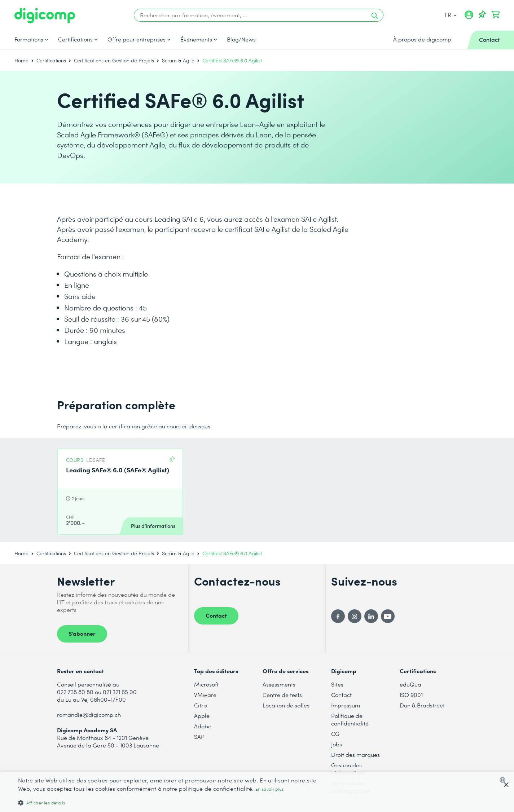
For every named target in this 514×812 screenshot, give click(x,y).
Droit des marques (355, 754)
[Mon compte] (469, 17)
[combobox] (504, 780)
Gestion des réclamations (348, 769)
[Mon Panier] (496, 15)
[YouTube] (388, 616)
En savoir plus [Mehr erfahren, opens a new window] (269, 789)
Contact (216, 615)
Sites (337, 684)
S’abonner (82, 633)
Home (21, 60)
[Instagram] (355, 616)
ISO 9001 (411, 695)
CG (335, 734)
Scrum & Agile (178, 60)
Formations (29, 39)
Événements (196, 39)
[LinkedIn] (371, 616)
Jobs (337, 744)
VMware (205, 695)
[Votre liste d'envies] (482, 15)
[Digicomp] (45, 16)
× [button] (506, 785)
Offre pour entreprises (137, 39)
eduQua (410, 684)
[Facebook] (338, 616)
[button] (172, 802)
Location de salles (286, 705)
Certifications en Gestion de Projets (114, 60)
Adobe (203, 726)
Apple (202, 716)
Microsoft (206, 684)
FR (451, 15)
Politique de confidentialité (350, 719)
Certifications (75, 39)
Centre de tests (282, 695)
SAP (199, 736)
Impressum (346, 705)
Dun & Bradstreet (422, 705)
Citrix (201, 705)
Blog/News (241, 39)
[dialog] (257, 792)
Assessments (279, 684)
